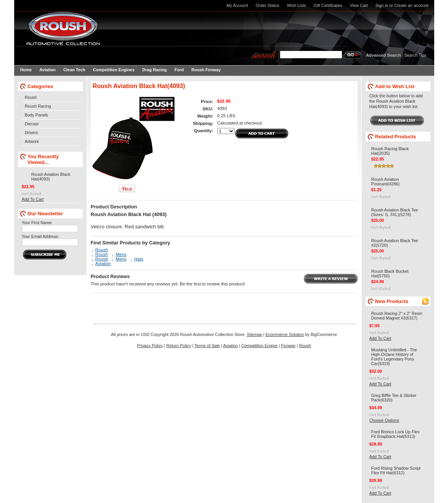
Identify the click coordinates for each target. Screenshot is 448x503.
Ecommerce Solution (285, 334)
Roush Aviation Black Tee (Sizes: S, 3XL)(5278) (395, 212)
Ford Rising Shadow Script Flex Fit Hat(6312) (396, 470)
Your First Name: (37, 223)
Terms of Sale (207, 346)
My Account (237, 5)
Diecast (32, 124)
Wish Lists (297, 5)
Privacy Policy (150, 346)
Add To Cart (33, 199)
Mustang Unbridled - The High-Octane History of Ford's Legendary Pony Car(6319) (394, 357)
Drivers (31, 133)
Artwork (32, 141)
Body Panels (37, 115)
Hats (139, 259)
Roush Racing (38, 106)
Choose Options (384, 420)
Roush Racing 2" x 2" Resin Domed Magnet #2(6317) (397, 316)
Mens (121, 254)
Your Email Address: (41, 236)
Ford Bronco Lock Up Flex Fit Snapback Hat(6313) (395, 434)
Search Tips (415, 55)
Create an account (411, 5)
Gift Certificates (328, 5)
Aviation (103, 264)
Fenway (288, 346)
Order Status (267, 5)
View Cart (359, 5)
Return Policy (179, 346)
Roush (31, 97)
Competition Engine (259, 346)
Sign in (382, 5)
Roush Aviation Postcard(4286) (386, 182)
